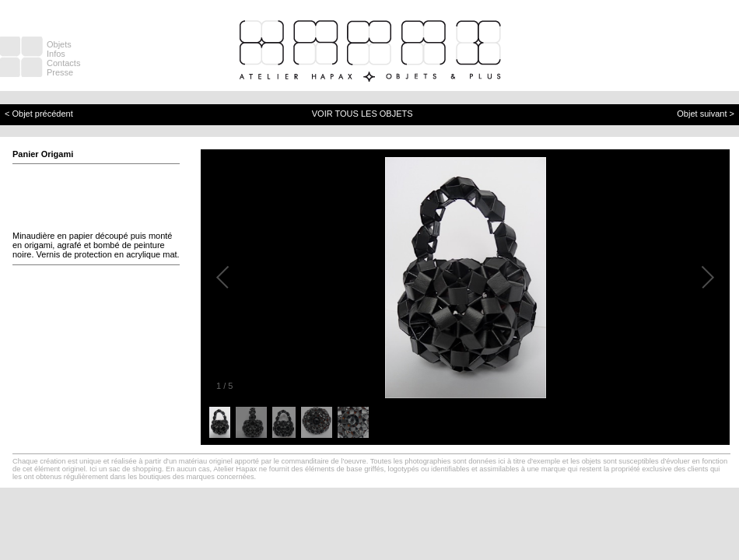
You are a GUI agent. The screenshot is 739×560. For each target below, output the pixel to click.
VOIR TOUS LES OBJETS (362, 114)
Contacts (63, 63)
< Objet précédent (39, 114)
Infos (56, 54)
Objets (59, 44)
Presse (60, 72)
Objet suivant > (706, 114)
